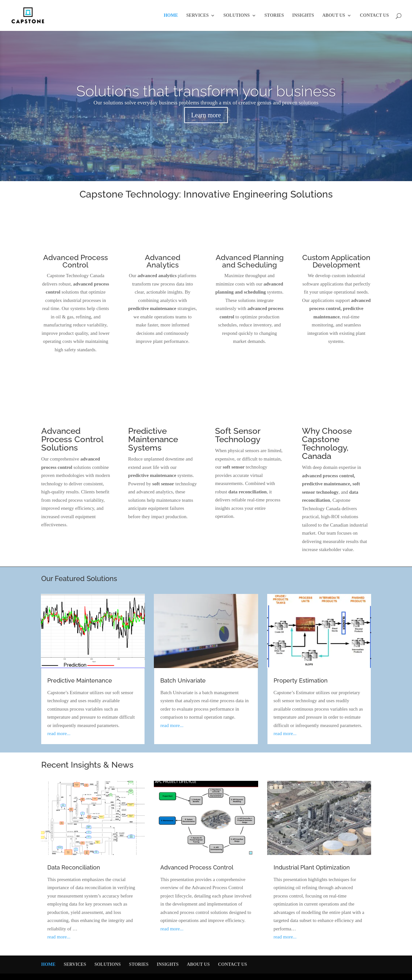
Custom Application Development (336, 261)
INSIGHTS (303, 15)
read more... (59, 733)
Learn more (206, 115)
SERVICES (198, 15)
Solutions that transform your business (206, 91)
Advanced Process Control (75, 261)
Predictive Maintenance (80, 680)
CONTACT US (374, 15)
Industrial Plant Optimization (312, 867)
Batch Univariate (183, 680)
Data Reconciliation (74, 867)
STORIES (274, 15)
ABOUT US (334, 15)
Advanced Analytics (163, 261)
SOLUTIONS (237, 15)
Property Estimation (301, 680)
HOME (171, 15)
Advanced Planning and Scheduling (250, 261)
